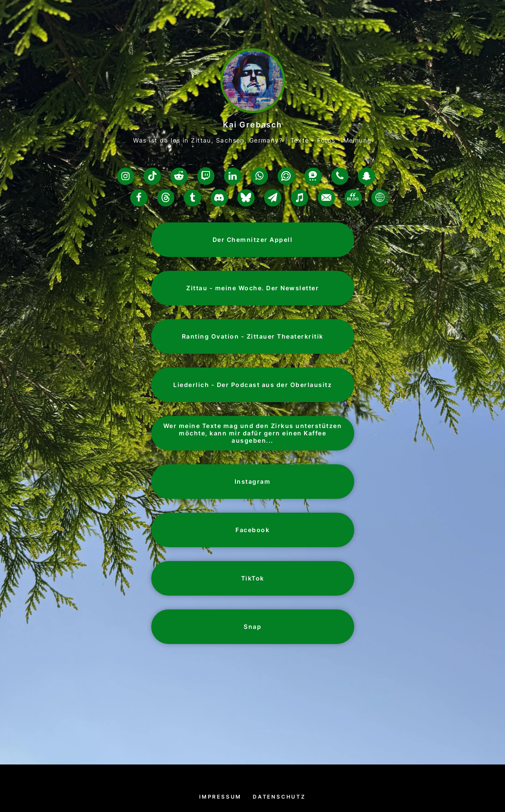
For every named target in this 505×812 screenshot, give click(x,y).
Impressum (220, 797)
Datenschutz (279, 797)
